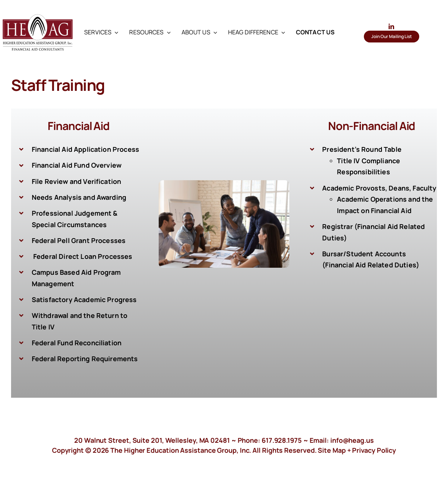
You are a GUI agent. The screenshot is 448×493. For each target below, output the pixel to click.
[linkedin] (391, 26)
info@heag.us (352, 440)
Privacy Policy (374, 450)
